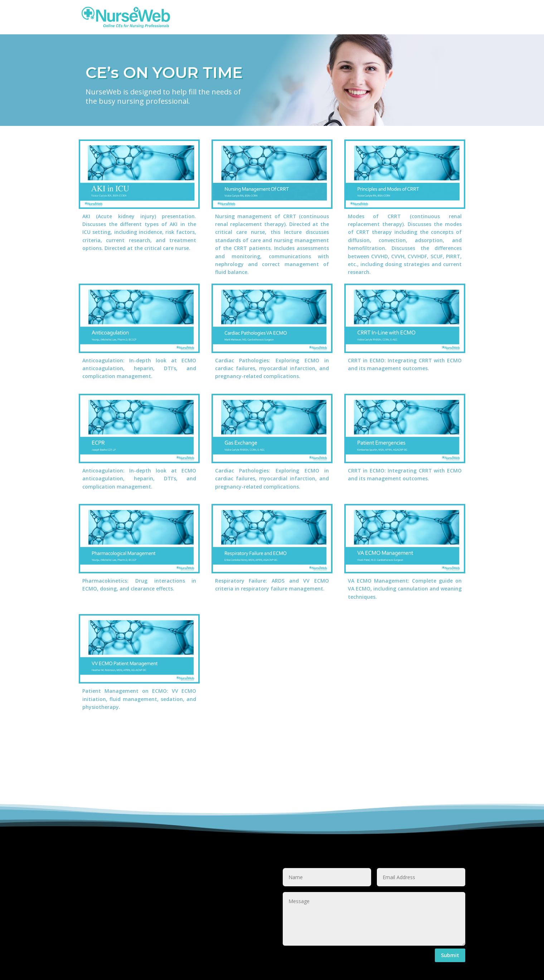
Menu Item (340, 22)
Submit (450, 955)
